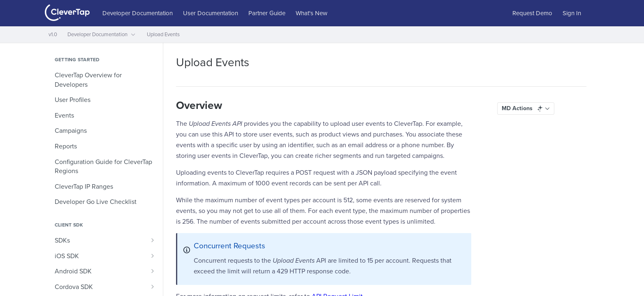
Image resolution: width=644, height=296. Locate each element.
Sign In (572, 13)
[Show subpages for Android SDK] (153, 271)
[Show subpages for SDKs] (153, 240)
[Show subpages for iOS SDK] (153, 256)
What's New (312, 13)
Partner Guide (267, 13)
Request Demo (532, 13)
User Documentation (211, 13)
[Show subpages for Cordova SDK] (153, 287)
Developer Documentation (138, 13)
